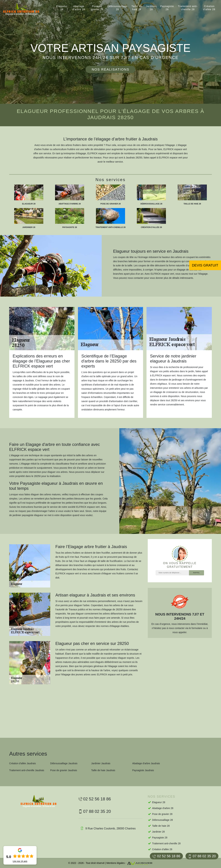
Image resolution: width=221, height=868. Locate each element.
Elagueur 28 (62, 8)
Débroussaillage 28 (118, 8)
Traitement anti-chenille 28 (188, 8)
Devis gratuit (205, 265)
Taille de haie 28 (137, 8)
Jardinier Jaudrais (101, 763)
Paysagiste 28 (167, 8)
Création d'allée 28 (209, 8)
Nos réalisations (110, 69)
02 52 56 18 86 (166, 856)
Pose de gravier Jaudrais (64, 770)
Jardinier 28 (151, 8)
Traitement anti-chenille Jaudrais (27, 770)
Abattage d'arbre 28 (79, 8)
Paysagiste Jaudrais (143, 770)
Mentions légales (116, 863)
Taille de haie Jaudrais (103, 770)
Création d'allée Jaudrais (23, 763)
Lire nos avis (20, 861)
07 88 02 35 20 (202, 856)
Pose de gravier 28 (97, 8)
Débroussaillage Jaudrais (64, 763)
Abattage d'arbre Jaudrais (146, 763)
